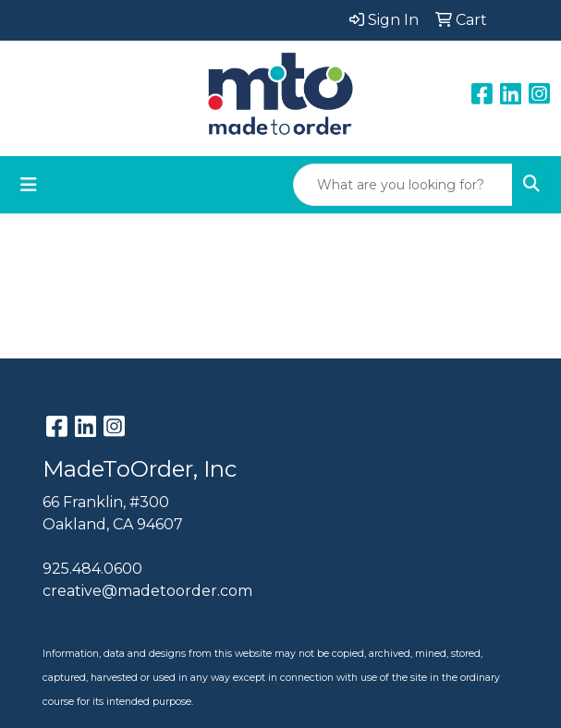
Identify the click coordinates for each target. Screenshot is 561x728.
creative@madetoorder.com (147, 591)
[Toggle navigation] (29, 185)
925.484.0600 (92, 569)
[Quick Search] (403, 185)
